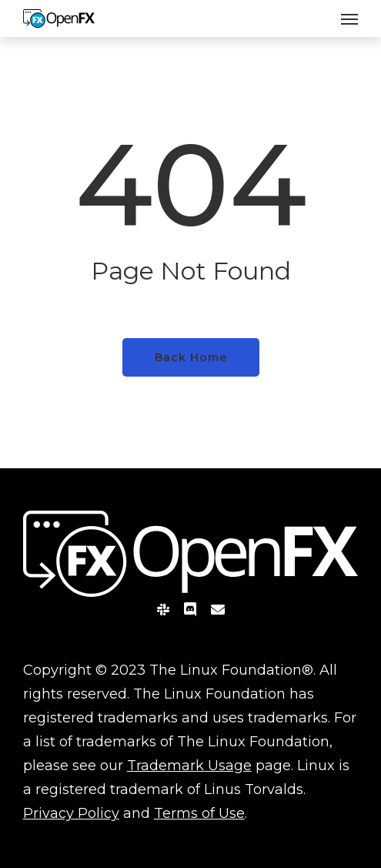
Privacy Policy (71, 813)
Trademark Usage (189, 766)
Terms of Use (199, 813)
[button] (349, 18)
